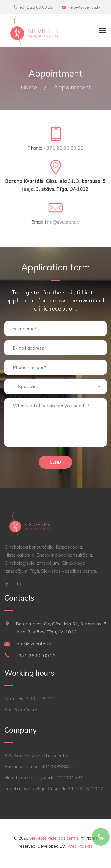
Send (55, 462)
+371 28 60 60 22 (36, 7)
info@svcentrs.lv (84, 7)
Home (29, 87)
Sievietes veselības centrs (54, 838)
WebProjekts (80, 846)
